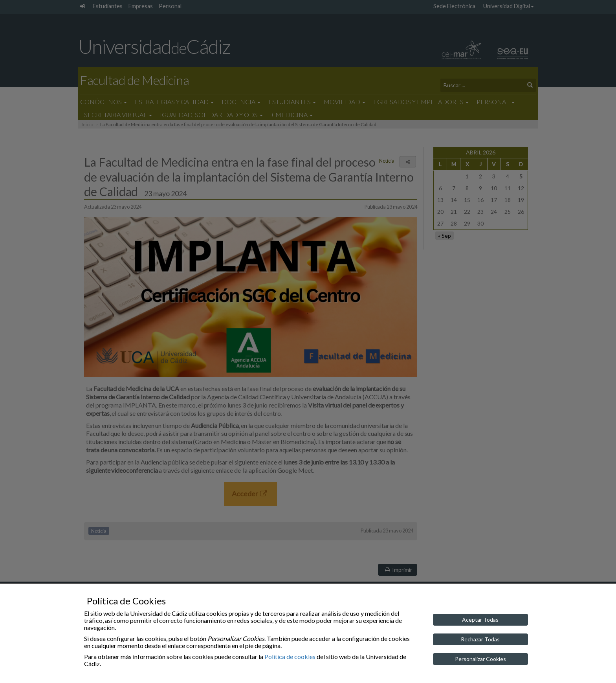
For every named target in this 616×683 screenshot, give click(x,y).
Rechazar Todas (480, 639)
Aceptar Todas (480, 620)
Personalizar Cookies (480, 659)
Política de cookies (290, 656)
